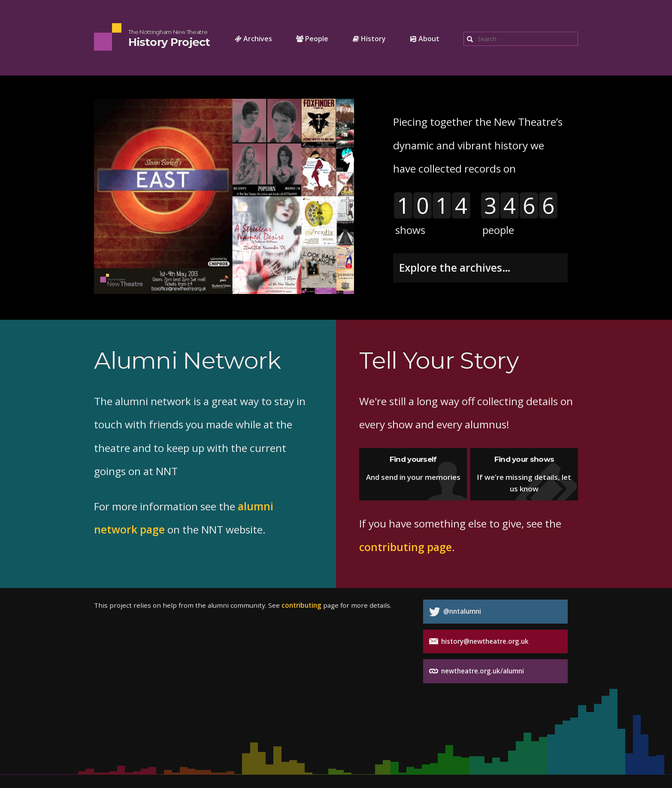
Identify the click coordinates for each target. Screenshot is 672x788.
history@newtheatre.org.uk (479, 641)
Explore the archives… (455, 268)
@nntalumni (455, 612)
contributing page (406, 547)
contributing (301, 605)
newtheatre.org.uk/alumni (477, 671)
